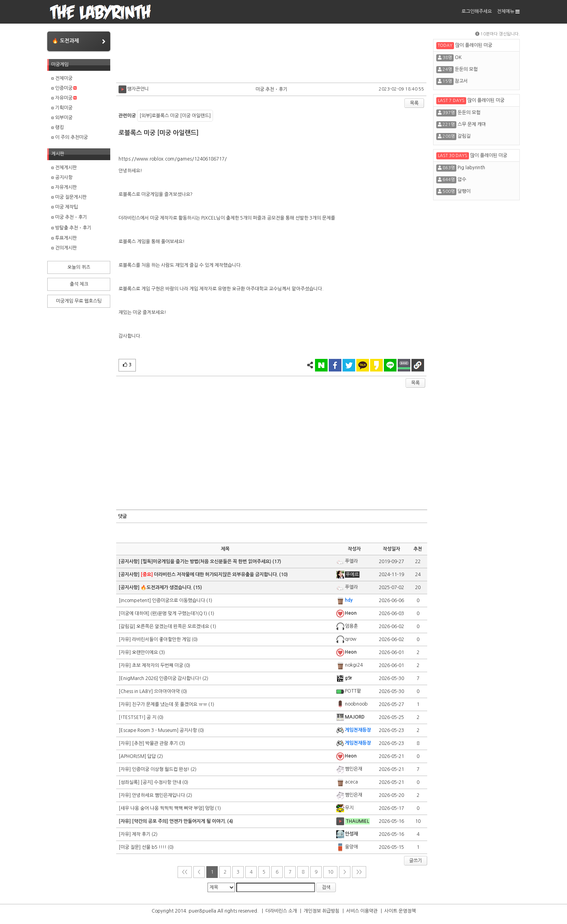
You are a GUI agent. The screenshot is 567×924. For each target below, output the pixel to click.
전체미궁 (62, 78)
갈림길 (464, 136)
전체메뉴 (508, 11)
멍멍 (209, 808)
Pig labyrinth (471, 168)
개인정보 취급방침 (321, 911)
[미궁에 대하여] (134, 614)
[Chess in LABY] (136, 691)
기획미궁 (62, 108)
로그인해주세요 (477, 11)
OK (458, 57)
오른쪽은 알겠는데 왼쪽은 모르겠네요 (173, 626)
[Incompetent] (135, 601)
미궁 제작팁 (65, 207)
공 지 (151, 717)
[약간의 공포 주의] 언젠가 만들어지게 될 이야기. (179, 821)
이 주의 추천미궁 (69, 137)
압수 (462, 179)
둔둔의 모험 (466, 69)
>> (359, 872)
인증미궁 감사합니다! (180, 678)
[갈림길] (127, 626)
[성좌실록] (130, 782)
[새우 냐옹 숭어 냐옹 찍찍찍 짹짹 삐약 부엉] (162, 808)
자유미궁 (64, 98)
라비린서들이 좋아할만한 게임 (161, 639)
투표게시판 (64, 238)
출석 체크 (79, 284)
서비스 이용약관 (362, 911)
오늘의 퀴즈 (79, 267)
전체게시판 (64, 168)
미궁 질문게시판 (69, 197)
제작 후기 (141, 834)
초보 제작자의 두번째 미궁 (157, 665)
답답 (152, 756)
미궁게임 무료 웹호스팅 (79, 301)
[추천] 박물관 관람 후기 (155, 743)
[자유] (125, 639)
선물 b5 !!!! (154, 847)
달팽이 (464, 191)
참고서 (461, 81)
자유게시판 (64, 187)
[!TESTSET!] (132, 717)
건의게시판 (64, 248)
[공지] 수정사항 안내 (161, 782)
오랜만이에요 (145, 652)
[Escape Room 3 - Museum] (149, 730)
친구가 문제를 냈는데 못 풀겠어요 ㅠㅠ (170, 704)
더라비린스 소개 (281, 911)
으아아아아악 (167, 691)
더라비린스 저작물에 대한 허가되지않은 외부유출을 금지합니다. (209, 575)
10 (330, 872)
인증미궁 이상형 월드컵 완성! (161, 769)
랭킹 (57, 128)
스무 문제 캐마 (472, 124)
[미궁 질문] (130, 847)
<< (185, 872)
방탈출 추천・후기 (71, 228)
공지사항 (62, 177)
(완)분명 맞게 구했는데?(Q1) (179, 614)
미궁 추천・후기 (69, 217)
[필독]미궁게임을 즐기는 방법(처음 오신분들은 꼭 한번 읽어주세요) (206, 562)
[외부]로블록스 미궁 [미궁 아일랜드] (175, 116)
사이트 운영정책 (400, 911)
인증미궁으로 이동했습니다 (179, 601)
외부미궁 (62, 118)
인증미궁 (64, 88)
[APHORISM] (133, 756)
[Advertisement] (272, 55)
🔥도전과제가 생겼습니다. (166, 588)
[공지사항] (130, 562)
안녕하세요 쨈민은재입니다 (158, 795)
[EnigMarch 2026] (139, 678)
